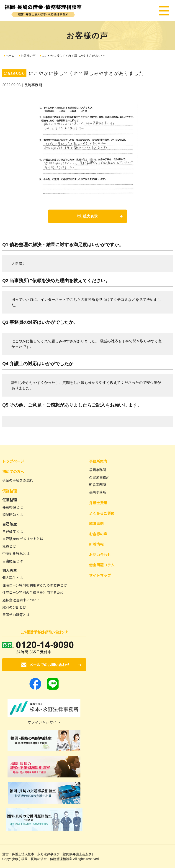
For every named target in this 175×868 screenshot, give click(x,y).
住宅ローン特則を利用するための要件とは (35, 585)
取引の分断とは (14, 607)
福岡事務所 (98, 470)
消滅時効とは (13, 515)
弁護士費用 (98, 503)
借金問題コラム (102, 565)
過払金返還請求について (21, 600)
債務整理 (10, 491)
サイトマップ (100, 575)
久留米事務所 (99, 477)
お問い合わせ (100, 554)
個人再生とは (13, 578)
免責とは (9, 546)
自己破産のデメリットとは (23, 539)
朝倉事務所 (98, 485)
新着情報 (96, 544)
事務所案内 (98, 461)
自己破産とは (13, 531)
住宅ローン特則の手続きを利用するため (33, 592)
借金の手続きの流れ (18, 480)
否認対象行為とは (16, 553)
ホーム (10, 56)
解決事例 (96, 523)
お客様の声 (28, 56)
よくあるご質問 (102, 513)
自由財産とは (13, 561)
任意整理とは (13, 507)
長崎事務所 (98, 492)
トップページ (13, 461)
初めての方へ (13, 471)
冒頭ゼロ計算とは (16, 615)
